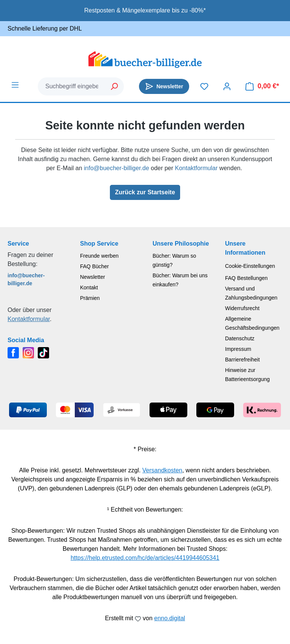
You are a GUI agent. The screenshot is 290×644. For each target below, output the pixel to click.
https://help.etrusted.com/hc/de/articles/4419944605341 (145, 558)
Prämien (90, 298)
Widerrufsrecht (242, 308)
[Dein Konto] (227, 86)
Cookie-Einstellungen (250, 266)
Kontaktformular (196, 168)
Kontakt (89, 287)
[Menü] (15, 85)
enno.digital (170, 618)
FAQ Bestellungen (246, 278)
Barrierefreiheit (242, 360)
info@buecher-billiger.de (116, 168)
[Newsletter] (164, 86)
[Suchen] (115, 86)
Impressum (238, 349)
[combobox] (72, 86)
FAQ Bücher (94, 266)
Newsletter (93, 277)
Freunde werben (99, 256)
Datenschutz (240, 338)
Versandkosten (162, 470)
